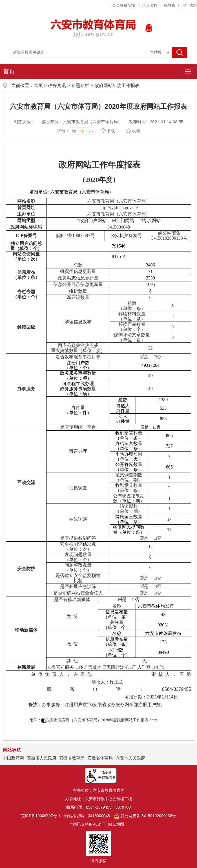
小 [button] (91, 131)
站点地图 (116, 824)
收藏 (136, 131)
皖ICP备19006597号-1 (41, 816)
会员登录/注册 (124, 5)
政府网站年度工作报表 (117, 85)
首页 (9, 71)
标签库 (170, 5)
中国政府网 (13, 758)
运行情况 (189, 5)
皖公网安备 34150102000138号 (145, 816)
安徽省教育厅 (72, 758)
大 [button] (74, 131)
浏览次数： (24, 122)
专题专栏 (80, 85)
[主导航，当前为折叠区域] (188, 71)
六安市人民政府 (130, 758)
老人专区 (150, 5)
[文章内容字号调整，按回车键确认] (76, 131)
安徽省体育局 (100, 758)
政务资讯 (57, 85)
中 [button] (82, 131)
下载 (111, 131)
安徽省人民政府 (42, 758)
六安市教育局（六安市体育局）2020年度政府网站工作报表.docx (102, 720)
